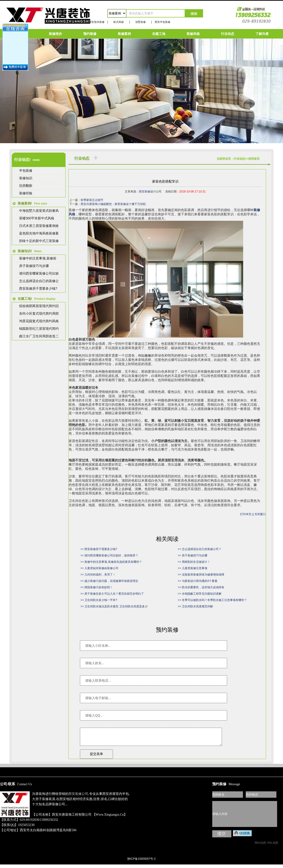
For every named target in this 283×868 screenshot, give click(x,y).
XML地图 (273, 846)
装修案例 (124, 34)
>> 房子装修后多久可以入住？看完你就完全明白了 (112, 594)
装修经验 (26, 193)
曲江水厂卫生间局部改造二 (39, 336)
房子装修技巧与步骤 (34, 266)
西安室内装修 (97, 22)
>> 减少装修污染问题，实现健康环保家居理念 (109, 581)
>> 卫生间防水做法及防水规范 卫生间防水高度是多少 (114, 606)
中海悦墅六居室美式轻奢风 (39, 211)
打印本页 (246, 514)
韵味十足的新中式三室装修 (39, 241)
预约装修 (90, 34)
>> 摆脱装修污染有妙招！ (97, 587)
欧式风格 (119, 22)
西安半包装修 (162, 22)
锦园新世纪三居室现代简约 (39, 329)
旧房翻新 (26, 186)
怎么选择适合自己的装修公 (39, 281)
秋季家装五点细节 (92, 200)
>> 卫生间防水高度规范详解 (195, 606)
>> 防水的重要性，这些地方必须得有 (201, 587)
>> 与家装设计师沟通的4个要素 (198, 581)
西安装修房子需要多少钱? (38, 288)
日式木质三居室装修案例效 (39, 226)
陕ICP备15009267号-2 (141, 862)
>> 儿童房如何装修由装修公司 (99, 568)
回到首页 (254, 159)
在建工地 (159, 34)
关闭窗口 (260, 514)
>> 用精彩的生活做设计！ (194, 562)
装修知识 (26, 178)
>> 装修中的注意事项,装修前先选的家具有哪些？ (111, 562)
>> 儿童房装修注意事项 (193, 568)
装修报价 (55, 34)
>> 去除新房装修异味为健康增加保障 (201, 575)
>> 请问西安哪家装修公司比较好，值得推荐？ (109, 555)
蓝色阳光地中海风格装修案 (39, 233)
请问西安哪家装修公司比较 (39, 273)
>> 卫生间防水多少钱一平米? (99, 600)
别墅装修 (141, 22)
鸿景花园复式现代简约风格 (39, 321)
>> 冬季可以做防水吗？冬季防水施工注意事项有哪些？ (212, 600)
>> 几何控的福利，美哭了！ (98, 575)
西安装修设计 (147, 192)
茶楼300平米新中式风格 (37, 218)
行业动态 (228, 34)
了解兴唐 (262, 34)
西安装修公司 (78, 797)
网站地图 (260, 846)
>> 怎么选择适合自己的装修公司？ (200, 549)
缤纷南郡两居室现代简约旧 (39, 306)
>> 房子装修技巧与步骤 (193, 555)
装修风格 (193, 34)
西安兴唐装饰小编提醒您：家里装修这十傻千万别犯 (113, 204)
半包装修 (26, 171)
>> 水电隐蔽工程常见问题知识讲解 (200, 594)
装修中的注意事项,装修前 (38, 258)
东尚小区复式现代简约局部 (39, 313)
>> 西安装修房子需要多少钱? (99, 549)
